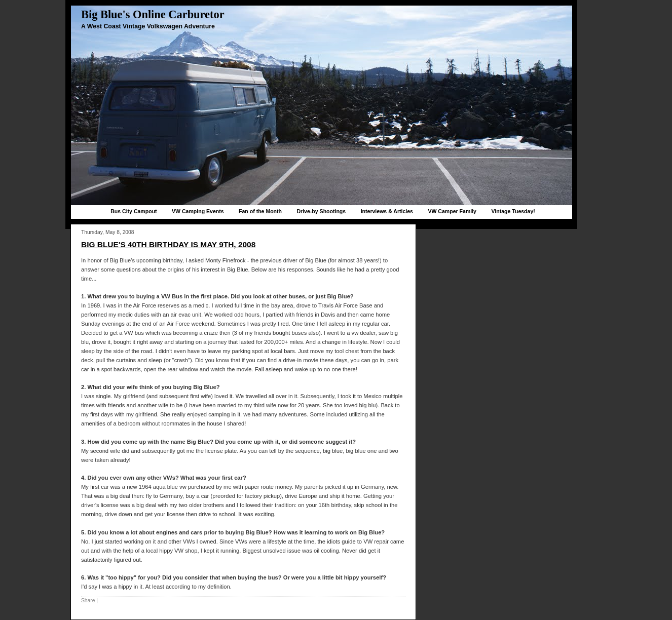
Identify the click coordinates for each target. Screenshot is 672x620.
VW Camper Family (452, 211)
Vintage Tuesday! (513, 211)
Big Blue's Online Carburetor (153, 14)
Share (88, 600)
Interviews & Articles (387, 211)
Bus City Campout (134, 211)
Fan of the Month (260, 211)
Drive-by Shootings (321, 211)
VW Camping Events (198, 211)
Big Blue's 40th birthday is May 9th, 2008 (168, 244)
